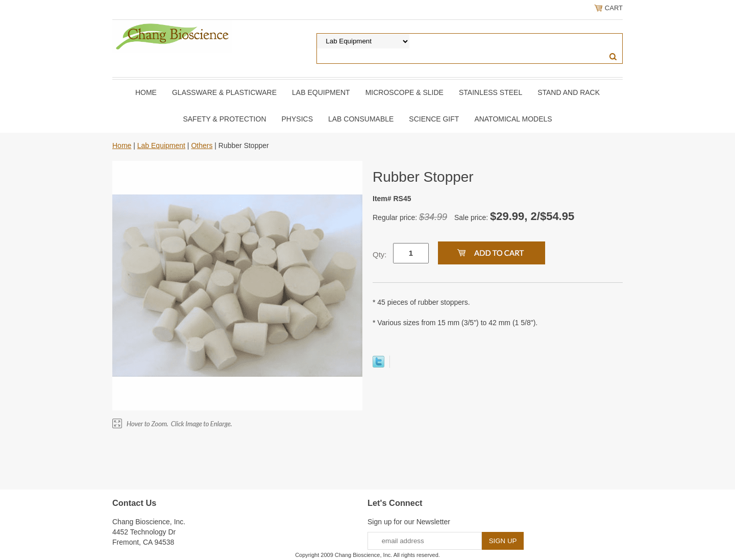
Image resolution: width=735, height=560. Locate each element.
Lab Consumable (361, 119)
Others (202, 145)
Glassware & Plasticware (224, 92)
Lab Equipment (321, 92)
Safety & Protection (224, 119)
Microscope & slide (405, 92)
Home (146, 92)
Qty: (380, 254)
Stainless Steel (491, 92)
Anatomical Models (513, 119)
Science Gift (434, 119)
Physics (297, 119)
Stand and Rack (569, 92)
